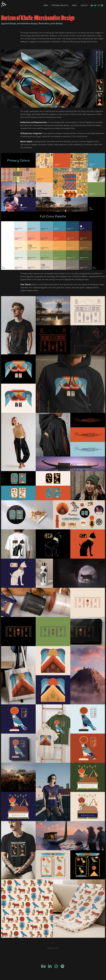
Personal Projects (60, 5)
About (75, 5)
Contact (84, 5)
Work (46, 5)
